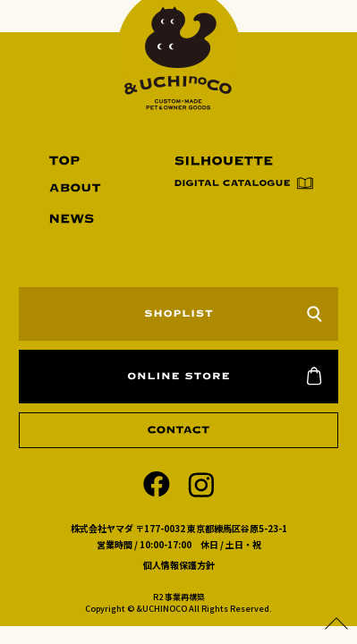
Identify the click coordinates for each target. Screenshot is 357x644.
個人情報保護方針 (179, 565)
